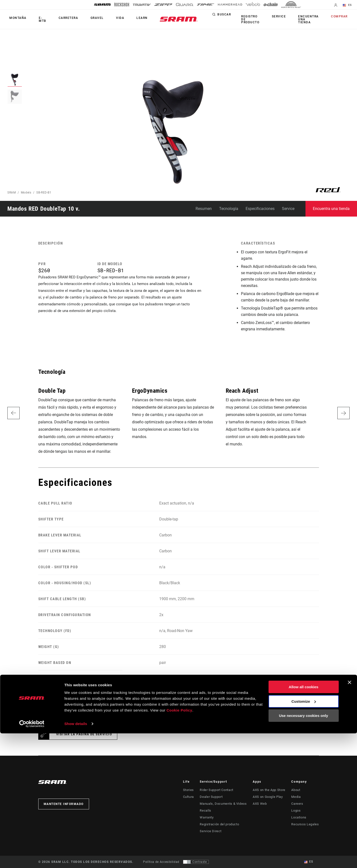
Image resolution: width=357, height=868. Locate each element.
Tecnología (229, 209)
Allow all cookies (304, 822)
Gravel (87, 19)
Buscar (233, 18)
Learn (124, 19)
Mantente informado (64, 804)
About (298, 790)
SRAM (12, 193)
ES (350, 5)
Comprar (342, 18)
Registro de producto (259, 19)
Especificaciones (260, 209)
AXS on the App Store (270, 790)
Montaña (16, 19)
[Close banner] (349, 817)
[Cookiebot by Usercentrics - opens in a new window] (32, 858)
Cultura (188, 797)
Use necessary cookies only (304, 850)
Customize (304, 836)
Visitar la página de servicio (84, 734)
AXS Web (261, 804)
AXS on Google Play (269, 797)
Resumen (204, 209)
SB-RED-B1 (44, 193)
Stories (188, 790)
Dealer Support (213, 797)
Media (298, 797)
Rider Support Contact (218, 790)
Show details (76, 858)
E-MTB (38, 19)
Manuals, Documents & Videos (224, 804)
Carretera (62, 19)
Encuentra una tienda (312, 19)
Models (26, 193)
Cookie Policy (179, 845)
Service (286, 18)
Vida (106, 19)
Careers (299, 804)
